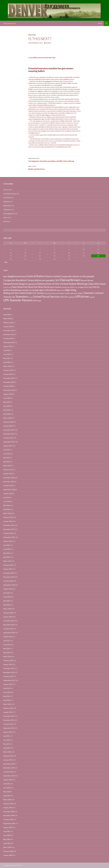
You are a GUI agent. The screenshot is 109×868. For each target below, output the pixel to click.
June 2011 (7, 740)
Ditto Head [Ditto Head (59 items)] (100, 284)
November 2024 (9, 382)
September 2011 (9, 728)
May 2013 (7, 649)
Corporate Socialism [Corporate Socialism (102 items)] (15, 280)
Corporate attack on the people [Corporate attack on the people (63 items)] (77, 276)
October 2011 (8, 724)
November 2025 (9, 334)
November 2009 (9, 815)
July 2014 (7, 593)
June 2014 (7, 597)
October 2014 (8, 581)
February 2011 (8, 756)
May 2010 (7, 792)
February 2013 (8, 660)
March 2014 (7, 609)
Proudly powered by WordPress (13, 865)
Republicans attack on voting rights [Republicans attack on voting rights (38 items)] (27, 290)
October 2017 (8, 438)
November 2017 (9, 434)
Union (5, 217)
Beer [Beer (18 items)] (5, 276)
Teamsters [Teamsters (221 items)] (22, 297)
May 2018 (7, 410)
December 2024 (9, 378)
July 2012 (7, 688)
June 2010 (7, 788)
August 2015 (8, 541)
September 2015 (9, 537)
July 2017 (7, 450)
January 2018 (8, 426)
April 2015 (7, 557)
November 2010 (9, 768)
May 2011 (7, 744)
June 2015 (7, 549)
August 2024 (8, 394)
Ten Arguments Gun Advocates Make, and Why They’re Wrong (54, 160)
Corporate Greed (9, 194)
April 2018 (7, 414)
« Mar (6, 262)
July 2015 (7, 545)
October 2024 (8, 386)
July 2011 (7, 736)
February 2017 (8, 470)
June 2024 (7, 398)
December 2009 (9, 812)
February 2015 (8, 565)
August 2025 (8, 346)
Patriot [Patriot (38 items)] (96, 287)
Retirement (7, 206)
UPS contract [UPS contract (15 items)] (69, 297)
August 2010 (8, 780)
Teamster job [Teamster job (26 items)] (9, 297)
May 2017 (7, 458)
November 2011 (9, 720)
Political (32, 35)
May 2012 (7, 696)
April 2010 (7, 796)
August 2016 (8, 493)
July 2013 (7, 641)
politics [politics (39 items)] (7, 290)
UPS (5, 221)
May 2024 (7, 402)
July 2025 (7, 350)
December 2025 (9, 330)
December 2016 (9, 478)
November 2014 (9, 577)
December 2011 (9, 716)
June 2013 (7, 645)
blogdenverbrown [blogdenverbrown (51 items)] (17, 276)
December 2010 (9, 764)
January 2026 (8, 326)
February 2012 (8, 708)
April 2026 (7, 315)
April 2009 (7, 843)
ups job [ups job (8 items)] (92, 297)
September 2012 (9, 680)
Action (6, 190)
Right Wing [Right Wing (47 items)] (71, 290)
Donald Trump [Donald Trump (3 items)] (7, 287)
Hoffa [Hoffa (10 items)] (72, 287)
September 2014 (9, 585)
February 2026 (8, 323)
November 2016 (9, 482)
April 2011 (7, 748)
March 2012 (7, 704)
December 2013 (9, 621)
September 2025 (9, 342)
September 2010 (9, 776)
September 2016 (9, 489)
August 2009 (8, 827)
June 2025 (7, 354)
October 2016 (8, 486)
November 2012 (9, 672)
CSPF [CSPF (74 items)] (57, 280)
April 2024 (7, 406)
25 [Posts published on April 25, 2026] (98, 256)
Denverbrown (10, 23)
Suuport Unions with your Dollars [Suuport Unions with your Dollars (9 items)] (71, 293)
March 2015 (7, 561)
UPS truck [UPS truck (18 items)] (37, 301)
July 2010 (7, 784)
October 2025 (8, 338)
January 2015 (8, 569)
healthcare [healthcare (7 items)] (66, 287)
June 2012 (7, 692)
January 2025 (8, 374)
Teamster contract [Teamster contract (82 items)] (94, 293)
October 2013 (8, 629)
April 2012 (7, 700)
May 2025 (7, 358)
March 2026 (7, 319)
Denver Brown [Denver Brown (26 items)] (87, 280)
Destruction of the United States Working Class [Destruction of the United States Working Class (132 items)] (65, 284)
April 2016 (7, 509)
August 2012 (8, 684)
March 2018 (7, 418)
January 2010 (8, 808)
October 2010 (8, 772)
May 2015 (7, 553)
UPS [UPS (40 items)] (62, 297)
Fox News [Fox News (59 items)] (28, 287)
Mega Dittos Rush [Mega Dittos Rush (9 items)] (86, 287)
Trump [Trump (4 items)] (31, 297)
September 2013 (9, 633)
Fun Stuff (7, 198)
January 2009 (8, 855)
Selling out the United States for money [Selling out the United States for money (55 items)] (24, 293)
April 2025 (7, 362)
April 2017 (7, 462)
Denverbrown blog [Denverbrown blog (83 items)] (14, 284)
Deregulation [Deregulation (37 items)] (31, 284)
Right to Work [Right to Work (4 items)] (61, 290)
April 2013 (7, 652)
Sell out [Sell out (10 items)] (47, 293)
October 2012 (8, 676)
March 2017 (7, 466)
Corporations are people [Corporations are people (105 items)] (40, 280)
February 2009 (8, 851)
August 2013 (8, 637)
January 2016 (8, 521)
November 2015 (9, 529)
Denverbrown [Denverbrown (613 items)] (70, 280)
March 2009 (7, 847)
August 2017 (8, 446)
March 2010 (7, 800)
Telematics (7, 210)
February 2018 (8, 422)
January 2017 (8, 474)
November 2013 (9, 625)
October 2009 (8, 819)
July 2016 (7, 497)
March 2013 (7, 656)
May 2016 (7, 505)
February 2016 (8, 517)
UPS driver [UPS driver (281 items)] (82, 297)
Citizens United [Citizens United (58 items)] (52, 276)
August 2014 (8, 589)
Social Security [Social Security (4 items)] (54, 293)
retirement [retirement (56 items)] (50, 290)
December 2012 (9, 668)
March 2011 (7, 752)
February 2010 (8, 804)
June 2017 (7, 454)
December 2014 (9, 573)
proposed (48, 81)
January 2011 (8, 760)
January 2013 (8, 664)
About (100, 23)
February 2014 (8, 613)
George (48, 43)
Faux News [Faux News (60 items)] (17, 287)
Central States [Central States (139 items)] (35, 276)
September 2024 (9, 390)
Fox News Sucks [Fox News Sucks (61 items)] (42, 287)
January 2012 (8, 712)
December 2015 (9, 525)
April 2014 (7, 605)
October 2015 (8, 533)
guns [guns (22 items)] (53, 287)
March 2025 (7, 366)
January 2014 (8, 617)
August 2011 (8, 732)
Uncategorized (8, 214)
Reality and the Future (54, 168)
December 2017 (9, 430)
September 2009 (9, 823)
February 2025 (8, 370)
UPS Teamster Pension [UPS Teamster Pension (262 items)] (18, 300)
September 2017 (9, 442)
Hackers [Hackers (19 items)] (58, 287)
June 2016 (7, 501)
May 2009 (7, 839)
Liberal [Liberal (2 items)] (77, 287)
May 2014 (7, 601)
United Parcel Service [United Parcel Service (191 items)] (46, 297)
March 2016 (7, 513)
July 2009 (7, 831)
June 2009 (7, 835)
